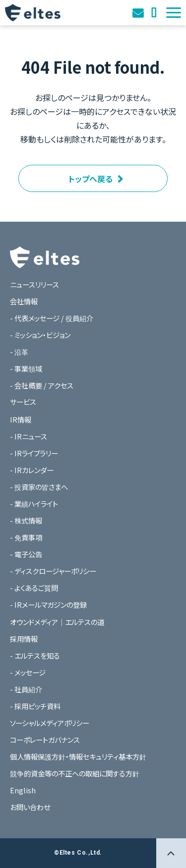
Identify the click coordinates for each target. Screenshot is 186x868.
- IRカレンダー (32, 470)
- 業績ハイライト (34, 504)
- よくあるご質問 (34, 588)
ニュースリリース (34, 284)
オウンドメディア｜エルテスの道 (155, 13)
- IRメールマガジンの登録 (48, 604)
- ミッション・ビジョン (40, 335)
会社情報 (24, 301)
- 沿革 (19, 352)
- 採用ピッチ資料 (35, 706)
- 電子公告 (26, 554)
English (23, 790)
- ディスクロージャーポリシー (53, 571)
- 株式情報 (26, 520)
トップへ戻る (91, 179)
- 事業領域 (26, 368)
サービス (23, 402)
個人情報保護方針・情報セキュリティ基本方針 (78, 756)
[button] (174, 13)
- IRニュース (29, 436)
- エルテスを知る (35, 655)
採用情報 (24, 639)
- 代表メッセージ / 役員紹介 (52, 318)
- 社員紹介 (26, 689)
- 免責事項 (26, 537)
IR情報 (21, 419)
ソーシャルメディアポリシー (50, 723)
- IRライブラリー (34, 453)
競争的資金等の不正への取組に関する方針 (75, 773)
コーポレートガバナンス (45, 740)
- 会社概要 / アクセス (42, 385)
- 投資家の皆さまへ (39, 487)
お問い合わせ (139, 13)
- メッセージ (28, 672)
